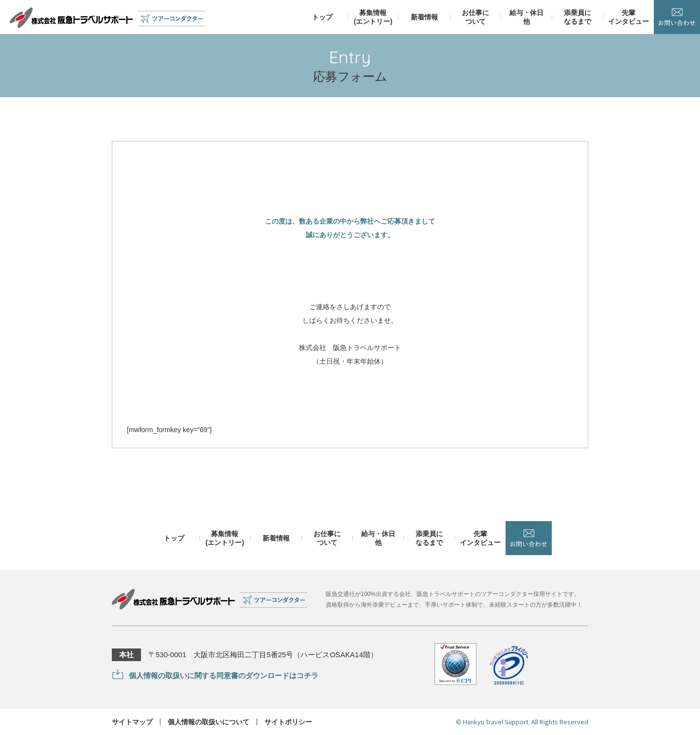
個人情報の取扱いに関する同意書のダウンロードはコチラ (224, 675)
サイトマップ (132, 722)
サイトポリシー (288, 722)
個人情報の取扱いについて (209, 722)
